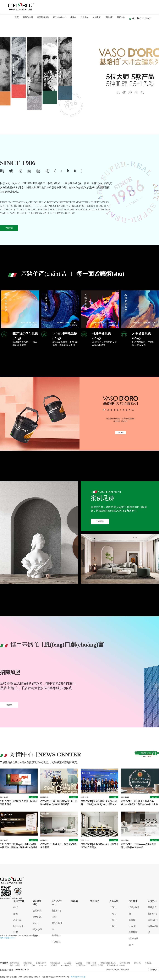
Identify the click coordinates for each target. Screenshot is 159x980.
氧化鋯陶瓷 (28, 963)
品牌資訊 (152, 907)
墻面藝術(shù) (43, 17)
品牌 (16, 907)
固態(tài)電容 (14, 963)
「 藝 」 (113, 920)
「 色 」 (113, 914)
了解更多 (9, 228)
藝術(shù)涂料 (41, 963)
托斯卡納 (85, 17)
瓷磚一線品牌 (15, 965)
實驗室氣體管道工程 (108, 963)
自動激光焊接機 (97, 965)
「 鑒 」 (113, 926)
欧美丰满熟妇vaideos (8, 938)
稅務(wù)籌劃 (91, 963)
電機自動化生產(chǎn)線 (116, 965)
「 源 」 (113, 907)
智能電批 (54, 965)
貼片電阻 (79, 963)
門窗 (33, 965)
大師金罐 (97, 17)
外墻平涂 (56, 936)
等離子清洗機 (55, 963)
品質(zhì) (18, 920)
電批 (26, 965)
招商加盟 (109, 17)
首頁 (17, 17)
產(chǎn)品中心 (60, 17)
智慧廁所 (137, 963)
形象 (16, 914)
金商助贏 (133, 932)
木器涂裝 (56, 942)
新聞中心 (121, 17)
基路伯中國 (28, 17)
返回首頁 (154, 970)
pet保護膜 (68, 963)
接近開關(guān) (81, 965)
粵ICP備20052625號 (78, 977)
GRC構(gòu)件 (66, 965)
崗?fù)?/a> (43, 965)
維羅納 (73, 17)
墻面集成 (37, 911)
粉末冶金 (148, 963)
